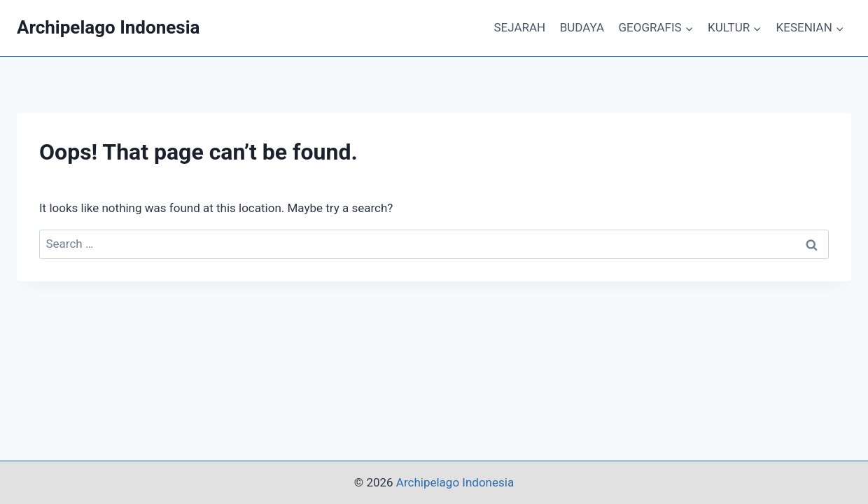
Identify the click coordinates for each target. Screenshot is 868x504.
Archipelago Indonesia (455, 482)
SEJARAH (520, 27)
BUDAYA (582, 27)
